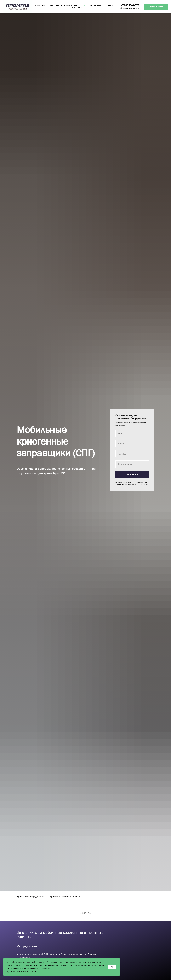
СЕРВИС (110, 5)
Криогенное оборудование (30, 897)
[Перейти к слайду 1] (83, 939)
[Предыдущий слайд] (6, 925)
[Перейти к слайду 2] (86, 939)
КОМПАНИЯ (40, 5)
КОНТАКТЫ (77, 8)
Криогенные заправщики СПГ (65, 897)
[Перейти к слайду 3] (88, 939)
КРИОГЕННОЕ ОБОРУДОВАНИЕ (64, 5)
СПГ (83, 5)
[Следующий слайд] (165, 925)
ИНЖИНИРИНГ (96, 5)
